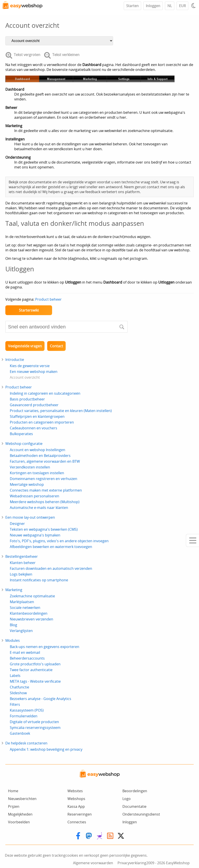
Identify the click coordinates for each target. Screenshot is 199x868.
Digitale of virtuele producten (34, 722)
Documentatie (134, 806)
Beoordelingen (135, 791)
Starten (132, 6)
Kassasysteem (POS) (27, 710)
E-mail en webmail (25, 652)
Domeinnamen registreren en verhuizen (44, 479)
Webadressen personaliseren (35, 496)
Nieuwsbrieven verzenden (31, 619)
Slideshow (18, 693)
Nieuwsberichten (22, 799)
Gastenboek (20, 733)
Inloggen (153, 6)
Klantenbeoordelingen (29, 613)
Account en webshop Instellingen (38, 450)
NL (170, 6)
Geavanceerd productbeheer (34, 405)
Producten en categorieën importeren (42, 422)
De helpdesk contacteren (26, 743)
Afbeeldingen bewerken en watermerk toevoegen (51, 547)
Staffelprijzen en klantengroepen (37, 416)
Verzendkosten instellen (30, 467)
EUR (182, 6)
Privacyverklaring (132, 863)
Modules (13, 640)
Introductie (15, 360)
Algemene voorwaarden (93, 863)
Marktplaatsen (22, 602)
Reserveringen (80, 814)
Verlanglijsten (21, 631)
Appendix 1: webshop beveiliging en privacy (46, 749)
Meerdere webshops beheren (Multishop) (45, 502)
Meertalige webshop (27, 484)
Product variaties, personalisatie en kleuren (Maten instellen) (61, 411)
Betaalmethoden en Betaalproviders (40, 456)
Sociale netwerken (25, 608)
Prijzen (14, 806)
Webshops (76, 799)
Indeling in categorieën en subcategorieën (45, 393)
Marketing (14, 590)
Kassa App (76, 806)
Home (13, 791)
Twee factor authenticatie (31, 670)
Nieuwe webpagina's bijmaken (35, 535)
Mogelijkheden (20, 814)
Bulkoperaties (21, 434)
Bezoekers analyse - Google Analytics (41, 699)
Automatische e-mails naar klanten (39, 508)
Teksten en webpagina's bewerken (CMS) (44, 529)
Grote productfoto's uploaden (35, 664)
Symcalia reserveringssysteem (35, 728)
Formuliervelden (24, 716)
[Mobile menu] (192, 540)
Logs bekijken (21, 574)
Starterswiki (29, 310)
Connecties (77, 822)
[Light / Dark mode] (194, 6)
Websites (75, 791)
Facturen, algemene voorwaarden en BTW (45, 461)
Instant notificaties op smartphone (39, 580)
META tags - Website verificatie (35, 681)
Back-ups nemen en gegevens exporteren (45, 647)
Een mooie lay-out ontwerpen (30, 517)
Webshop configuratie (24, 444)
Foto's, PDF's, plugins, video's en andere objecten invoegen (59, 541)
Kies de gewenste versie (30, 366)
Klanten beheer (23, 563)
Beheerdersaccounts (27, 658)
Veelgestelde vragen (25, 346)
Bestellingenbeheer (22, 556)
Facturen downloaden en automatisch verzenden (51, 568)
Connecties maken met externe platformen (46, 490)
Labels (15, 676)
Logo (127, 799)
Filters (15, 704)
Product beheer (48, 299)
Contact (56, 346)
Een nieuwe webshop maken (34, 372)
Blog (13, 625)
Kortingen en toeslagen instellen (37, 473)
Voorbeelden (19, 822)
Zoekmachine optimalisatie (32, 596)
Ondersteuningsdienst (141, 814)
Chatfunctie (19, 687)
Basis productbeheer (27, 399)
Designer (17, 524)
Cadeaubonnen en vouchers (34, 428)
